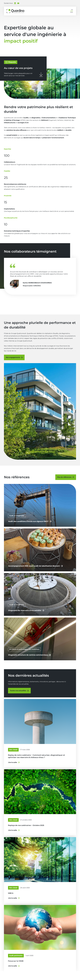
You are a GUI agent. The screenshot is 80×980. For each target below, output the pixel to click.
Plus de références (64, 477)
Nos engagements (13, 357)
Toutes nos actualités (18, 691)
